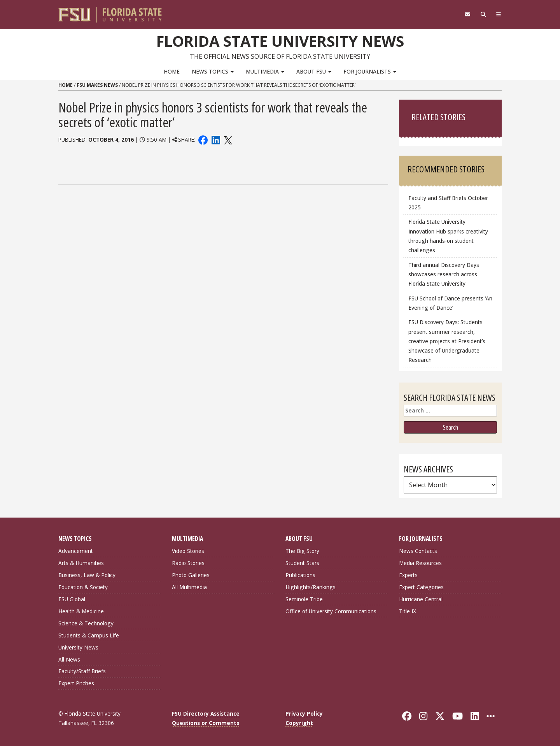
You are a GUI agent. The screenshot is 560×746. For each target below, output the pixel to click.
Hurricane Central (421, 599)
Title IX (408, 611)
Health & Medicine (81, 611)
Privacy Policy (304, 714)
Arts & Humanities (81, 563)
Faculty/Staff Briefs (82, 671)
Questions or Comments (206, 723)
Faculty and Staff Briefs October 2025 (448, 203)
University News (78, 647)
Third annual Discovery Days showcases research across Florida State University (444, 274)
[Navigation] (499, 14)
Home (172, 71)
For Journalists (370, 71)
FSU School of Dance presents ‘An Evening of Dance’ (450, 303)
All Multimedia (189, 587)
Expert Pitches (76, 683)
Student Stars (302, 563)
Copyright (299, 723)
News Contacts (418, 551)
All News (69, 659)
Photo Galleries (191, 575)
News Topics (213, 71)
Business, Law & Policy (87, 575)
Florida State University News (280, 41)
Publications (300, 575)
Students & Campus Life (89, 635)
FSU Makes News (97, 85)
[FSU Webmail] (467, 14)
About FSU (314, 71)
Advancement (76, 551)
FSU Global (72, 599)
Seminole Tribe (304, 599)
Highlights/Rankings (311, 587)
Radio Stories (188, 563)
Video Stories (188, 551)
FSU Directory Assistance (206, 714)
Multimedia (265, 71)
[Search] (483, 14)
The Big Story (302, 551)
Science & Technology (86, 623)
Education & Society (83, 587)
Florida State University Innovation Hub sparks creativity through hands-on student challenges (448, 236)
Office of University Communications (331, 611)
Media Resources (420, 563)
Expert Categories (421, 587)
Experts (408, 575)
